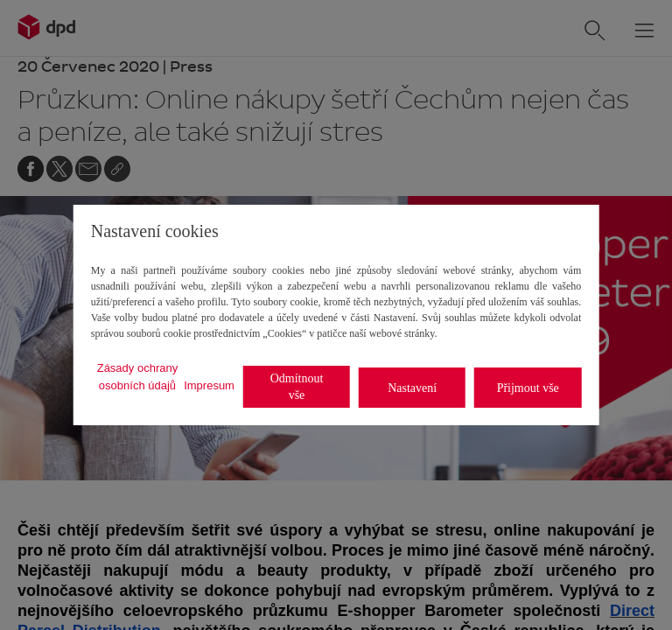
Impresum (209, 385)
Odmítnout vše (297, 387)
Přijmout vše (528, 388)
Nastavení (412, 388)
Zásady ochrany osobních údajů (138, 377)
